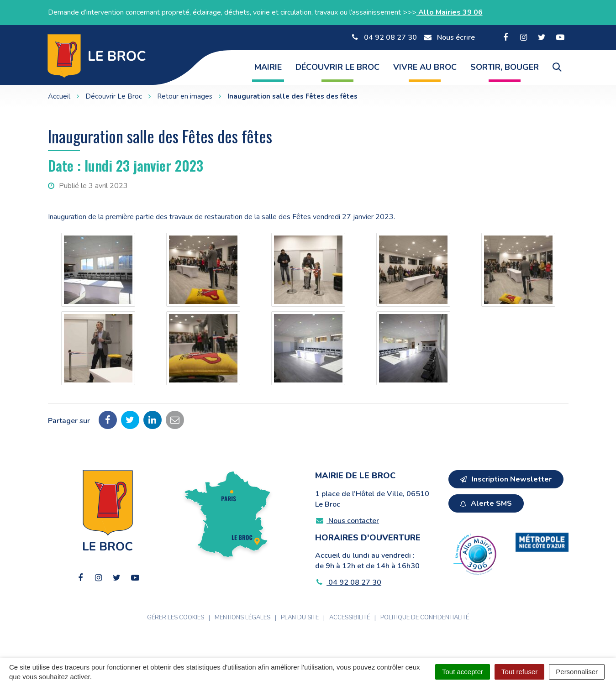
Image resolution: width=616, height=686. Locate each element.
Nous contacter (347, 521)
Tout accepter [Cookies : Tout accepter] (463, 672)
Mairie (268, 67)
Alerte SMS (486, 503)
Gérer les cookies (176, 618)
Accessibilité (350, 618)
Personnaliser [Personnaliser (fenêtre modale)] (577, 672)
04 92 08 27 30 (348, 582)
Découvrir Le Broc (337, 67)
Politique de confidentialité (425, 618)
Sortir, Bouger (505, 67)
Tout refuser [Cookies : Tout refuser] (519, 672)
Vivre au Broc (425, 67)
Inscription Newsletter (506, 479)
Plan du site (300, 618)
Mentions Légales (242, 618)
